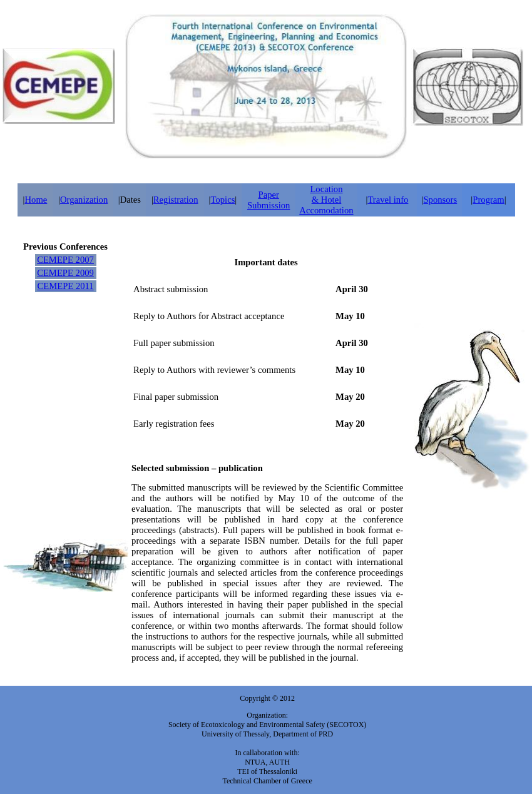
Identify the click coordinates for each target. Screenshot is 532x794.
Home (36, 200)
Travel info (388, 200)
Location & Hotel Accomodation (326, 200)
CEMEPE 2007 (65, 260)
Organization (84, 200)
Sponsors (440, 200)
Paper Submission (269, 200)
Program (488, 200)
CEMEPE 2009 (65, 273)
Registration (176, 200)
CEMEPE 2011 (65, 286)
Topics (223, 200)
